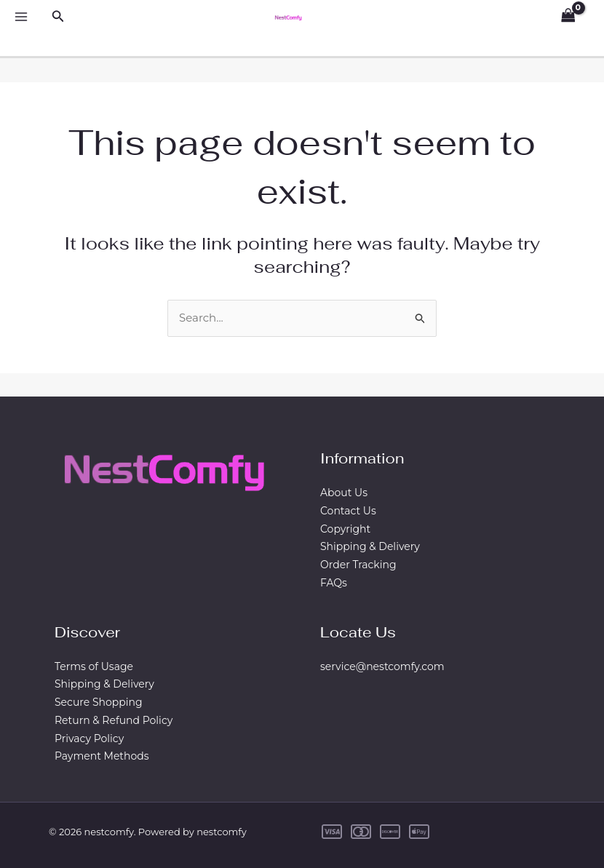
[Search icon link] (58, 17)
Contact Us (348, 511)
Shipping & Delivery (370, 546)
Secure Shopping (99, 702)
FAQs (334, 583)
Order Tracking (358, 565)
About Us (344, 493)
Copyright (345, 529)
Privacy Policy (89, 738)
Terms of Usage (94, 666)
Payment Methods (102, 756)
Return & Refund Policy (114, 720)
